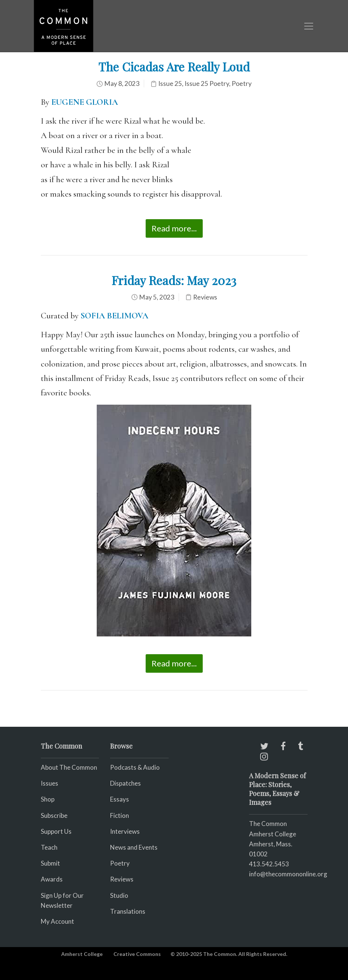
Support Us (56, 831)
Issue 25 (170, 83)
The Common (268, 824)
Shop (48, 799)
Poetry (242, 83)
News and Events (134, 847)
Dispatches (125, 783)
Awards (52, 879)
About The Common (69, 767)
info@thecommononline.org (288, 874)
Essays (120, 799)
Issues (49, 783)
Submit (50, 863)
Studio (119, 895)
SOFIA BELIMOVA (114, 316)
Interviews (125, 831)
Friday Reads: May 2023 (174, 280)
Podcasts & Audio (135, 767)
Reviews (205, 297)
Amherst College (82, 954)
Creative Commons (137, 954)
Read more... (174, 228)
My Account (57, 921)
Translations (128, 911)
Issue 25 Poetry (207, 83)
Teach (49, 847)
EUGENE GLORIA (84, 102)
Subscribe (54, 815)
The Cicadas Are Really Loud (174, 66)
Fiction (120, 815)
